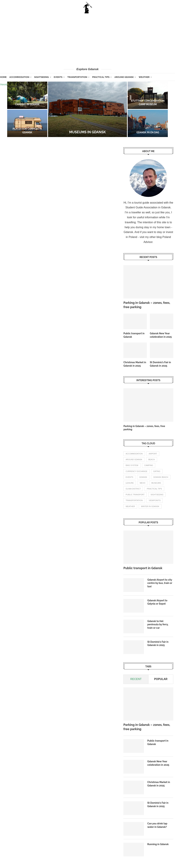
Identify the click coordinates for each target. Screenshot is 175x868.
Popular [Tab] (161, 679)
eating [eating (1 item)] (157, 471)
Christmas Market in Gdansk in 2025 (135, 364)
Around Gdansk (124, 77)
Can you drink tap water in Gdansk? (157, 825)
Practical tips (101, 77)
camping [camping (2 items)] (149, 465)
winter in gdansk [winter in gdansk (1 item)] (150, 506)
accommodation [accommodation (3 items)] (134, 454)
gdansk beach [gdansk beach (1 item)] (161, 477)
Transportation (77, 77)
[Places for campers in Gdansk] (27, 123)
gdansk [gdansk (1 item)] (143, 477)
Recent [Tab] (136, 679)
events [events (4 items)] (129, 477)
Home (3, 77)
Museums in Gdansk (87, 132)
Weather (144, 77)
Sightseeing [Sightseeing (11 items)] (157, 495)
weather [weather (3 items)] (130, 506)
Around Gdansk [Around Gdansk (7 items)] (134, 459)
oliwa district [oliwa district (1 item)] (133, 489)
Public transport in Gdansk (134, 335)
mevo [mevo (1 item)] (143, 483)
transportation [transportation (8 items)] (134, 500)
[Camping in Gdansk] (27, 95)
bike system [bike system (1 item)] (132, 465)
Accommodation (19, 77)
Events (58, 77)
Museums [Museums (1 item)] (156, 483)
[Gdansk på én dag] (148, 123)
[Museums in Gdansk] (87, 109)
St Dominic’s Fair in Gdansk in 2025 (160, 364)
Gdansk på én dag (148, 132)
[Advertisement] (87, 40)
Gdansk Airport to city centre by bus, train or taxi (160, 583)
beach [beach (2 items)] (152, 459)
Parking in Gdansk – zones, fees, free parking (147, 305)
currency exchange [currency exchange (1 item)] (136, 471)
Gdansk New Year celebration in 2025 (161, 335)
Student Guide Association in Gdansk (148, 207)
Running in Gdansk (158, 844)
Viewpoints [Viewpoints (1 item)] (155, 500)
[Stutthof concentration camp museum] (148, 95)
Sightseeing (42, 77)
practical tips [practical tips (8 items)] (154, 489)
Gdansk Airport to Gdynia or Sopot (157, 602)
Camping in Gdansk (27, 104)
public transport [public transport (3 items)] (135, 495)
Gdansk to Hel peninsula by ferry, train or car (158, 624)
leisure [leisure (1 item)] (130, 483)
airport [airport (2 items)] (153, 454)
